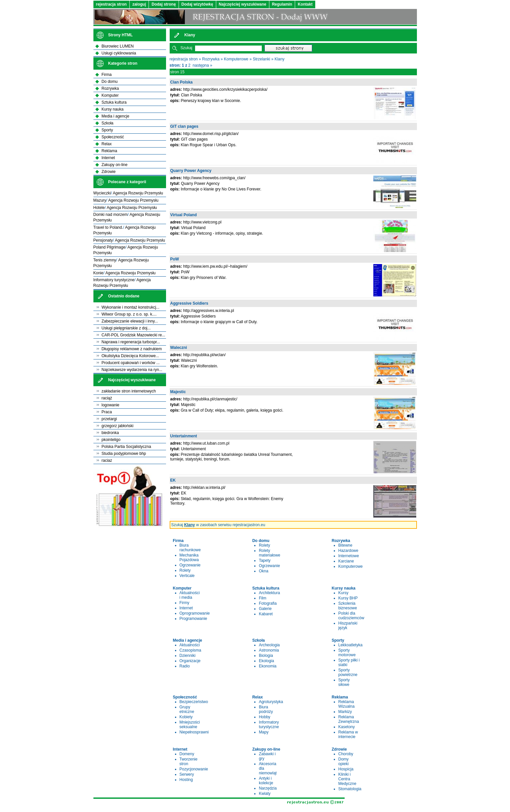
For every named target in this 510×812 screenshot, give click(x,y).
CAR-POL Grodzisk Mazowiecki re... (134, 335)
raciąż (107, 398)
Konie (99, 273)
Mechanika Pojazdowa (189, 558)
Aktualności (190, 645)
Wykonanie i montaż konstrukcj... (131, 307)
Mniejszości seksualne (190, 725)
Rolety (185, 570)
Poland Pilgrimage (109, 247)
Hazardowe (348, 551)
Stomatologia (350, 789)
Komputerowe (236, 59)
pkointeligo (111, 440)
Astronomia (269, 650)
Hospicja (346, 769)
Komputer (110, 95)
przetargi (109, 419)
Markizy (345, 712)
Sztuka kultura (114, 102)
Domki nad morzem (111, 215)
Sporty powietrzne (348, 672)
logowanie (111, 405)
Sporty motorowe (347, 653)
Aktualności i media (190, 595)
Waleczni (179, 348)
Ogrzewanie (190, 565)
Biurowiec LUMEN (118, 46)
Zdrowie (109, 172)
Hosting (186, 780)
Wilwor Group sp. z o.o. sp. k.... (129, 314)
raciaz (107, 460)
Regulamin (282, 4)
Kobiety (186, 717)
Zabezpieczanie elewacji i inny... (130, 321)
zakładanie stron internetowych (129, 391)
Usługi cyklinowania (119, 53)
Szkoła (108, 123)
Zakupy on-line (115, 165)
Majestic (178, 392)
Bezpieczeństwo (194, 702)
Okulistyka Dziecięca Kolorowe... (130, 356)
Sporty (107, 130)
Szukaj (187, 48)
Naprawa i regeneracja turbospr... (131, 342)
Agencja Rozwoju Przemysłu (138, 193)
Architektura (269, 593)
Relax (107, 144)
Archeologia (269, 645)
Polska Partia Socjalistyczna (126, 447)
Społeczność (113, 137)
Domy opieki (343, 761)
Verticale (187, 576)
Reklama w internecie (348, 734)
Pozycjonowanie (194, 769)
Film (263, 598)
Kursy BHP (348, 598)
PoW (175, 259)
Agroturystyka (271, 702)
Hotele (99, 208)
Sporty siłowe (344, 682)
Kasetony (347, 727)
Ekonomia (268, 666)
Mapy (264, 732)
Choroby (346, 754)
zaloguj (139, 4)
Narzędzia (268, 788)
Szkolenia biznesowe (348, 606)
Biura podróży (266, 709)
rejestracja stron (111, 4)
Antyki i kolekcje (266, 781)
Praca (107, 412)
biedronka (110, 433)
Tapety (265, 560)
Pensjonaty (103, 240)
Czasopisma (190, 650)
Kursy (343, 593)
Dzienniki (188, 656)
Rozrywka (211, 59)
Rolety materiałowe (270, 553)
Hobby (265, 717)
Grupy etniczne (187, 709)
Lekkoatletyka (350, 645)
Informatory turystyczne (269, 725)
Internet (186, 608)
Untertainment (184, 436)
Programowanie (193, 619)
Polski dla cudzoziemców (351, 616)
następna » (203, 65)
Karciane (346, 561)
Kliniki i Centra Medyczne (347, 779)
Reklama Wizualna (346, 704)
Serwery (187, 774)
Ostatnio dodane (124, 296)
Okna (264, 571)
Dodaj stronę (164, 4)
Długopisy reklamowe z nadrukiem (132, 349)
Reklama (109, 151)
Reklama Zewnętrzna (349, 719)
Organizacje (190, 661)
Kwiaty (265, 794)
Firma (107, 75)
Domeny (187, 754)
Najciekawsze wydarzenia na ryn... (132, 370)
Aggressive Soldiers (189, 303)
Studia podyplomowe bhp (124, 454)
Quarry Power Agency (191, 171)
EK (173, 480)
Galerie (265, 609)
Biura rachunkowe (190, 548)
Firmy (185, 603)
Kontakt (305, 4)
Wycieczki (102, 193)
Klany (280, 59)
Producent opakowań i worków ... (131, 363)
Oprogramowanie (195, 613)
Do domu (110, 82)
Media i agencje (116, 116)
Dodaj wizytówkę (197, 4)
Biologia (266, 656)
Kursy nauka (113, 109)
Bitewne (345, 545)
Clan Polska (182, 82)
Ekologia (266, 661)
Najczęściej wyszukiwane (243, 4)
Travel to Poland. (108, 227)
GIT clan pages (184, 126)
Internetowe (349, 556)
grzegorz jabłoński (118, 426)
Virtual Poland (184, 215)
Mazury (100, 200)
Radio (185, 666)
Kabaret (266, 614)
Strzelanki (262, 59)
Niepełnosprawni (194, 732)
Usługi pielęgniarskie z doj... (126, 328)
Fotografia (268, 603)
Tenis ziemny (105, 260)
